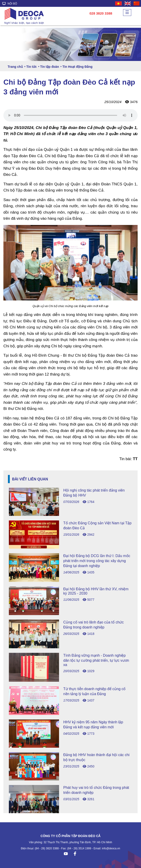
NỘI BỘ (10, 4)
